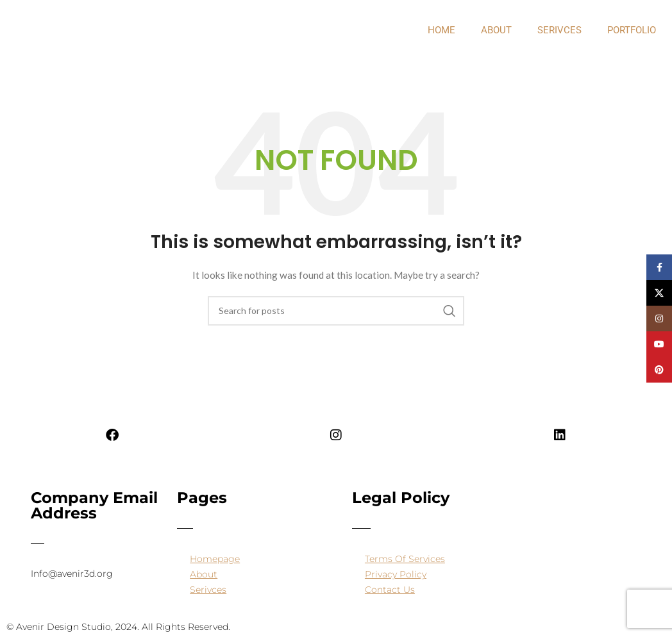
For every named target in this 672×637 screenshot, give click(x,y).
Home (441, 30)
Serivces (559, 30)
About (204, 574)
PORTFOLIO (632, 30)
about (496, 30)
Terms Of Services (405, 559)
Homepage (215, 559)
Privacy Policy (396, 574)
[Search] (336, 311)
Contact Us (390, 590)
